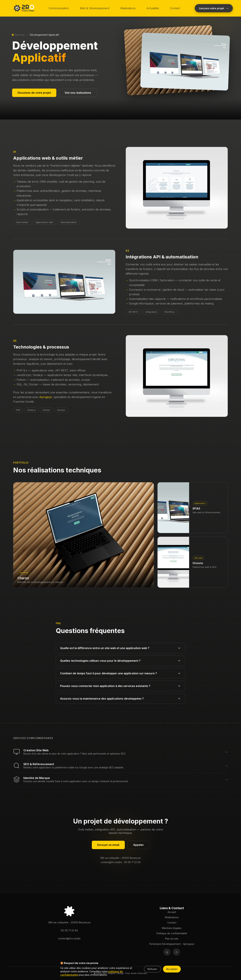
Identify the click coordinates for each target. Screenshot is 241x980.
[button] (24, 8)
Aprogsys (45, 397)
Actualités (153, 8)
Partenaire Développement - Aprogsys (172, 944)
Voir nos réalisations (78, 93)
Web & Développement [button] (95, 8)
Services (20, 35)
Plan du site (172, 939)
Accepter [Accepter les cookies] (172, 969)
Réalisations (128, 8)
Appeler (138, 845)
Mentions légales (172, 928)
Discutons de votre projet (34, 93)
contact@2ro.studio (111, 862)
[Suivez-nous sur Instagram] (167, 952)
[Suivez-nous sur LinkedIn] (176, 952)
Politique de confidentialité (172, 933)
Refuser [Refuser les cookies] (152, 969)
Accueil (172, 912)
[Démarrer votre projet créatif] (214, 8)
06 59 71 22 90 (132, 862)
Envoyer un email (108, 845)
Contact (175, 8)
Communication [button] (59, 8)
